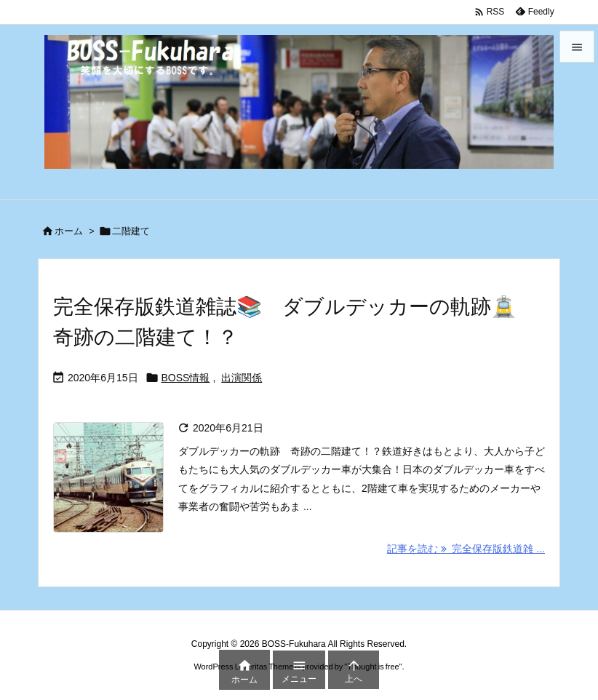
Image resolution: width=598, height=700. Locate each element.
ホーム (69, 231)
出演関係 (242, 378)
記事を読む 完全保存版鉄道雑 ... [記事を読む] (466, 549)
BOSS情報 (186, 378)
